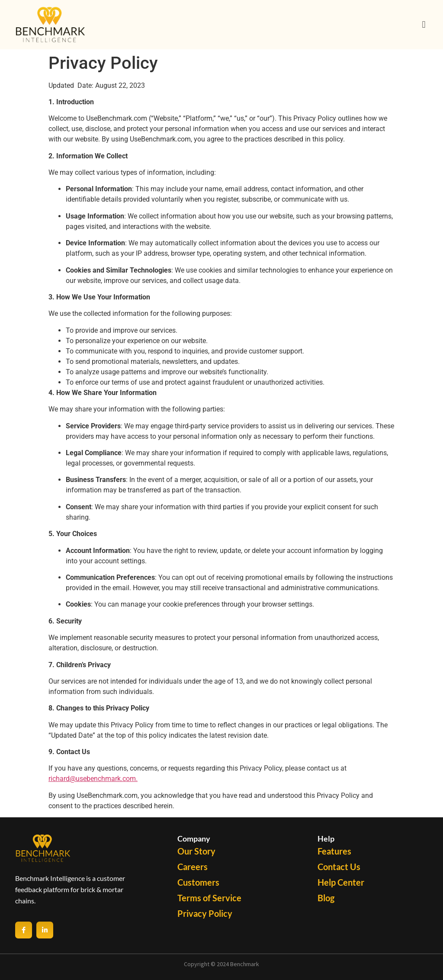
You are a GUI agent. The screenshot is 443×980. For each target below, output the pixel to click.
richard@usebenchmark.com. (93, 779)
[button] (424, 24)
